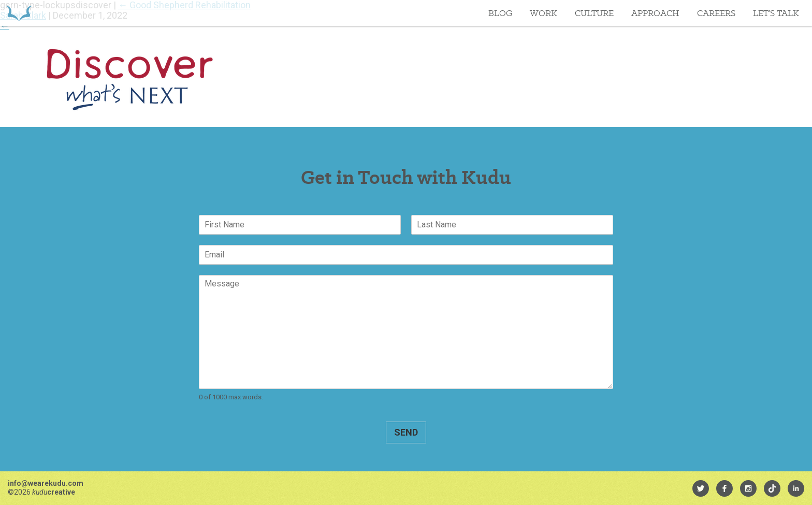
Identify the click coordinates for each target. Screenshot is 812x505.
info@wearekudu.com (46, 483)
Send (406, 432)
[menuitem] (701, 488)
